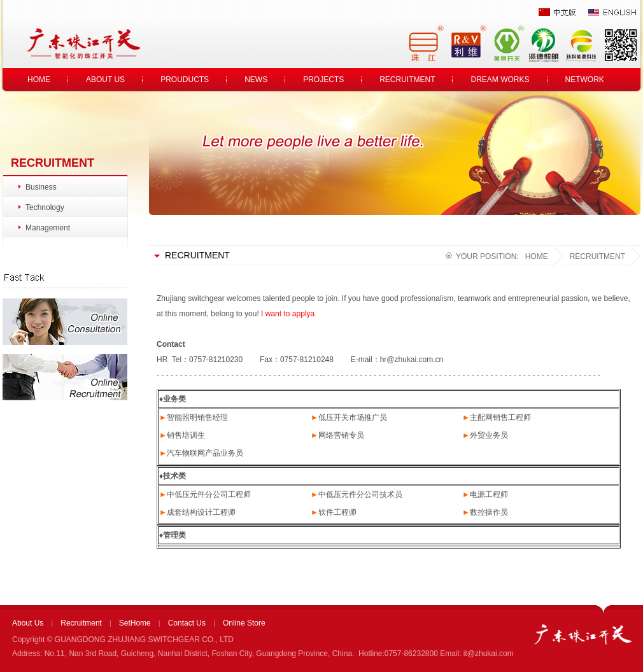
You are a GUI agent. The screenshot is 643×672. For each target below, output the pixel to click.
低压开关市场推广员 (353, 417)
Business (41, 187)
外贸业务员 (489, 435)
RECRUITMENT (407, 80)
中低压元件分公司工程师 (209, 494)
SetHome (135, 623)
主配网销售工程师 (500, 417)
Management (48, 228)
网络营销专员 (341, 435)
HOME (39, 80)
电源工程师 (489, 494)
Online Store (244, 623)
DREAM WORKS (500, 80)
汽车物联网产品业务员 (205, 453)
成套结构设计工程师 (201, 512)
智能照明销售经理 (197, 417)
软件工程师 (337, 512)
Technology (45, 207)
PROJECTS (323, 80)
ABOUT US (105, 80)
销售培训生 (186, 435)
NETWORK (585, 80)
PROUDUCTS (185, 80)
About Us (28, 623)
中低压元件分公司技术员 (360, 494)
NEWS (256, 80)
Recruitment (81, 623)
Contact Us (187, 623)
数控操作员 (489, 512)
